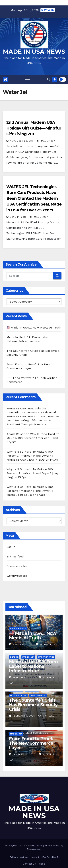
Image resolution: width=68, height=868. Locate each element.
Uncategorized (18, 628)
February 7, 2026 (24, 716)
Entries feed (15, 556)
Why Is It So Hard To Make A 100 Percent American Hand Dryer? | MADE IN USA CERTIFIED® (30, 456)
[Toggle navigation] (28, 79)
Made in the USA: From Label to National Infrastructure (33, 666)
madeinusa (46, 141)
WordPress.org (17, 576)
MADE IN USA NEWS (34, 52)
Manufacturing (46, 657)
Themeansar (34, 849)
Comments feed (18, 566)
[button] (49, 79)
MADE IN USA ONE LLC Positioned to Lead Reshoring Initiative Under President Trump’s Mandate (33, 420)
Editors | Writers (19, 857)
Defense (14, 657)
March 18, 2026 (23, 644)
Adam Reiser (16, 434)
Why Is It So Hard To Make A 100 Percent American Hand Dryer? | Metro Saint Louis (30, 491)
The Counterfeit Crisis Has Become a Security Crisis (33, 705)
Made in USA (28, 657)
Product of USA (18, 695)
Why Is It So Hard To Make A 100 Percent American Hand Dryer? (33, 438)
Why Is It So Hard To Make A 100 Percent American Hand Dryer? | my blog (32, 473)
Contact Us (29, 864)
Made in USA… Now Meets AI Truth (34, 328)
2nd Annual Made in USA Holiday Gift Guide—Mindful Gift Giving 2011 (33, 128)
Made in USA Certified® (45, 857)
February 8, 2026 (24, 677)
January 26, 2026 (24, 754)
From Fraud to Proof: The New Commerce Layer (31, 743)
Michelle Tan (47, 644)
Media (42, 864)
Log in (11, 547)
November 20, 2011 (22, 141)
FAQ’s (54, 460)
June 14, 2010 (18, 217)
